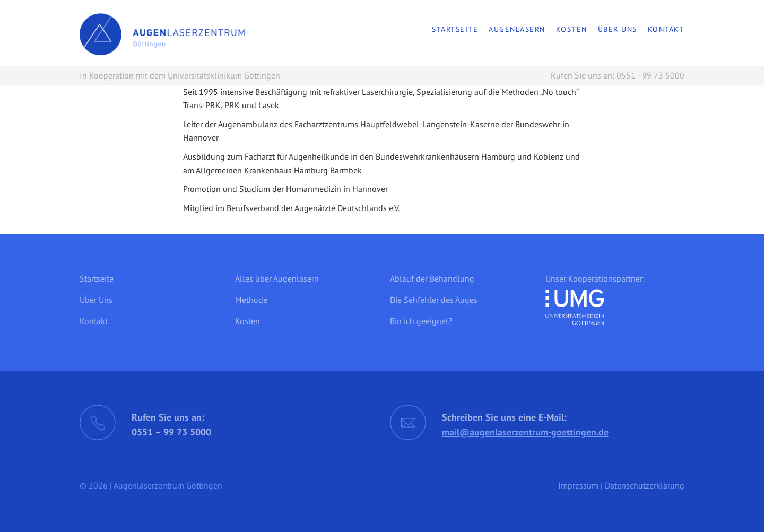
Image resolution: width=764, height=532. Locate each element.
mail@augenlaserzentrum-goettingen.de (525, 432)
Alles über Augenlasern (277, 278)
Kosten (572, 29)
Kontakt (666, 29)
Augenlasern (517, 29)
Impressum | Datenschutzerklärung (621, 485)
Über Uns (618, 29)
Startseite (455, 29)
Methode (251, 300)
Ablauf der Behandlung (432, 278)
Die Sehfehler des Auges (434, 300)
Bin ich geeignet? (421, 321)
